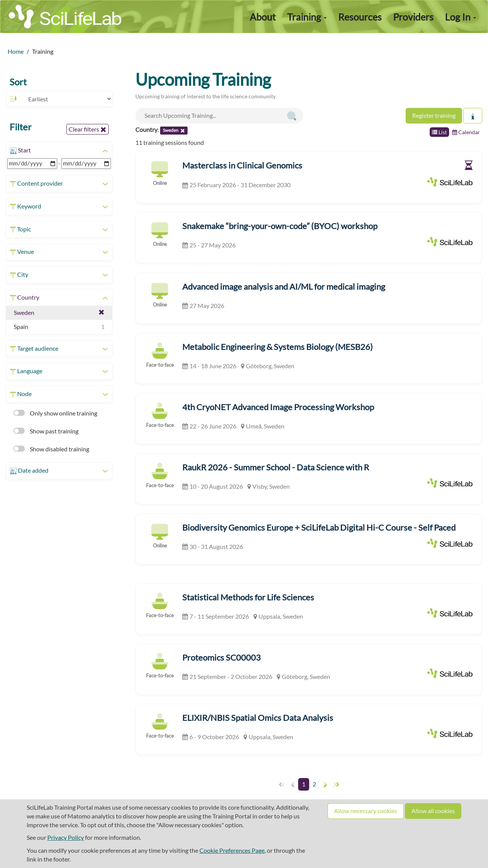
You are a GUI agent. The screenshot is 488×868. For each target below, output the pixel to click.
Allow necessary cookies (366, 811)
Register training (434, 115)
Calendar (466, 132)
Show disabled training (51, 449)
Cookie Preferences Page (232, 850)
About (263, 17)
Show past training (46, 431)
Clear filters (87, 129)
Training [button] (307, 17)
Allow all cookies (433, 811)
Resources (360, 17)
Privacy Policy (66, 837)
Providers (413, 17)
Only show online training (55, 413)
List (439, 132)
